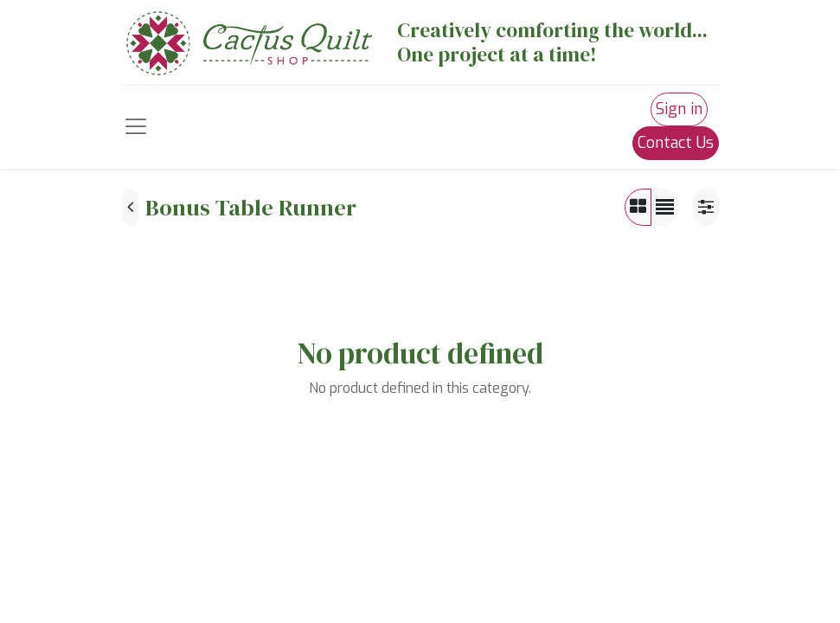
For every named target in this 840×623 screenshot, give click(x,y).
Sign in (679, 109)
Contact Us (676, 143)
